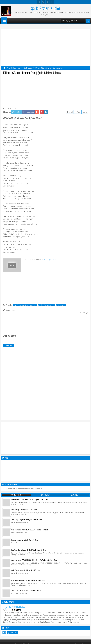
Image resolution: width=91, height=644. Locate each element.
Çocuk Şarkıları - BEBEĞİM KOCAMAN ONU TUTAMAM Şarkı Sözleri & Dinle (34, 557)
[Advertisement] (45, 90)
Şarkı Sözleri (60, 305)
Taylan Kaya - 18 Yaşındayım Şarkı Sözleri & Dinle (26, 588)
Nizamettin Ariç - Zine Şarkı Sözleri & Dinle (25, 537)
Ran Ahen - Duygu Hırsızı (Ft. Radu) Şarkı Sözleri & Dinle (29, 547)
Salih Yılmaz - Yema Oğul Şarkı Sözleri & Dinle (25, 567)
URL (85, 112)
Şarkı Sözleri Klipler (46, 8)
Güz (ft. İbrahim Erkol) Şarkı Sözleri (25, 305)
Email (70, 112)
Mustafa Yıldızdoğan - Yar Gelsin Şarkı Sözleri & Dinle (28, 578)
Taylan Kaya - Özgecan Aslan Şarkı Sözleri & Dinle (27, 517)
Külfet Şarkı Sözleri (51, 260)
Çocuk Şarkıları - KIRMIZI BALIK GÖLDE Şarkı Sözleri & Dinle (30, 527)
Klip (4, 630)
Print (78, 112)
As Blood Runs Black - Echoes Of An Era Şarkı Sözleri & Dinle (30, 497)
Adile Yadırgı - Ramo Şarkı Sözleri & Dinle (24, 507)
